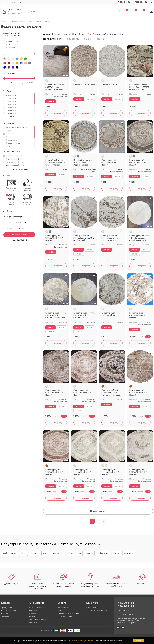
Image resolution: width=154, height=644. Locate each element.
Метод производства (15, 228)
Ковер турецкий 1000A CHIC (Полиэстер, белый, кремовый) (140, 238)
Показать (19, 235)
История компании (37, 608)
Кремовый (115, 34)
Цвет (9, 54)
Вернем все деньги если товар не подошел (64, 580)
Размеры (10, 91)
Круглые (4, 613)
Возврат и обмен (92, 608)
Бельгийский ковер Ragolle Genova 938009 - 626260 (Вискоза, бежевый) (56, 163)
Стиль (9, 211)
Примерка (62, 611)
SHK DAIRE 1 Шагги (110, 85)
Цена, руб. (11, 74)
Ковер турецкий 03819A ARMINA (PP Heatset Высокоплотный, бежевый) (138, 315)
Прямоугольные (7, 608)
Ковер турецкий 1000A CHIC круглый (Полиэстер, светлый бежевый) (84, 315)
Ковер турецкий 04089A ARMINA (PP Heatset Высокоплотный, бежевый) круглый (82, 472)
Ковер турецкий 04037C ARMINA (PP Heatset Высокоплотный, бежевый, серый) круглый (138, 163)
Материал (11, 123)
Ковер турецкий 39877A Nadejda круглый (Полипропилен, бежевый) (109, 315)
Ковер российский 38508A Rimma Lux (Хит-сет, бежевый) (84, 238)
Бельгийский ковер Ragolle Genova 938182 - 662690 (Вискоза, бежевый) (140, 87)
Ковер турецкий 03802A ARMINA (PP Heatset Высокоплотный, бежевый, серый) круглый (54, 238)
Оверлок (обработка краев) (68, 613)
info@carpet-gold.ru (124, 610)
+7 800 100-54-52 (140, 2)
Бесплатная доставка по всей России (116, 580)
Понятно (139, 641)
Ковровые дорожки (9, 611)
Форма (9, 176)
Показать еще (98, 511)
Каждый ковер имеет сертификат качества (90, 580)
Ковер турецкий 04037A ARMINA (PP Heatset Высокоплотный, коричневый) (54, 472)
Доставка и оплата (65, 608)
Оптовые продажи (65, 616)
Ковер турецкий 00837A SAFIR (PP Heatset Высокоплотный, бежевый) (109, 163)
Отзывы (32, 616)
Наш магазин (142, 579)
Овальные (5, 616)
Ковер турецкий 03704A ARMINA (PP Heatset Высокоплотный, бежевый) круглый (54, 393)
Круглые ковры (60, 34)
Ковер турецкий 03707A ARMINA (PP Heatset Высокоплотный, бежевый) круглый (82, 393)
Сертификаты (35, 611)
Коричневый (99, 34)
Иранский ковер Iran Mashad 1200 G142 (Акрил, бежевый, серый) (83, 163)
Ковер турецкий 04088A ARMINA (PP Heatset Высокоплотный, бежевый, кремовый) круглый (111, 472)
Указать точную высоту (21, 169)
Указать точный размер (21, 117)
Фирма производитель (16, 217)
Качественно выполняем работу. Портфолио (38, 581)
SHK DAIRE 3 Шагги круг (84, 85)
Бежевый (84, 34)
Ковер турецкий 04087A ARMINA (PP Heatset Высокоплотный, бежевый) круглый (138, 472)
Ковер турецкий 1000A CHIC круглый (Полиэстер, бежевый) (56, 315)
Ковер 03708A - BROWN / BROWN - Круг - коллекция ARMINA (56, 87)
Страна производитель (16, 222)
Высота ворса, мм (14, 151)
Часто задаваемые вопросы (97, 611)
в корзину (58, 113)
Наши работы (35, 613)
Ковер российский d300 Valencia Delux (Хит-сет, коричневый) (111, 393)
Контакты (33, 622)
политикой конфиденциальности (84, 641)
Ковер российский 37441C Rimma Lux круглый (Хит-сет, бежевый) (110, 238)
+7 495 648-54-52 (123, 2)
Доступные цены (12, 579)
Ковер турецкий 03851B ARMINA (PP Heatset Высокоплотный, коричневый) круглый (139, 393)
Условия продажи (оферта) (40, 619)
